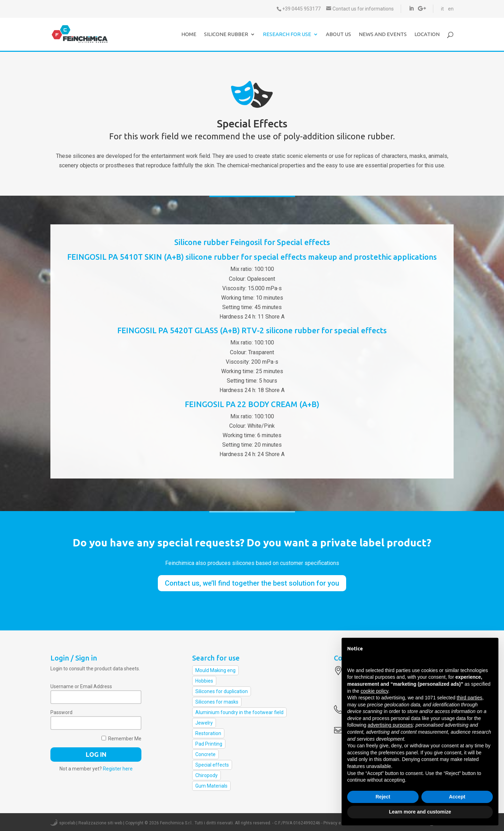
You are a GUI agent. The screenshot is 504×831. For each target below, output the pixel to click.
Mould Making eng (215, 670)
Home (189, 34)
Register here (118, 769)
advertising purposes (390, 725)
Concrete (205, 754)
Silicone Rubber (226, 34)
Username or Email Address (81, 686)
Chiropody (206, 775)
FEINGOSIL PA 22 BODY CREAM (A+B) (252, 404)
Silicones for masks (217, 702)
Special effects (212, 765)
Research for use (287, 34)
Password (61, 712)
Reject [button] (383, 797)
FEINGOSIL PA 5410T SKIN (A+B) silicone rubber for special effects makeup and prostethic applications (252, 257)
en (451, 9)
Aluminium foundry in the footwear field (239, 712)
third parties (470, 698)
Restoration (208, 733)
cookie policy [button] (374, 691)
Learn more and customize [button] (420, 812)
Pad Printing (209, 744)
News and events (383, 34)
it (442, 9)
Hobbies (204, 681)
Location (427, 34)
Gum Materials (211, 786)
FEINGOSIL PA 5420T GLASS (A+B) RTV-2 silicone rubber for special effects (252, 330)
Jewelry (204, 723)
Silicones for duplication (222, 691)
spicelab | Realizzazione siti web (91, 823)
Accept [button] (457, 797)
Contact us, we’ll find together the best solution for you (252, 583)
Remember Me (121, 739)
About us (338, 34)
